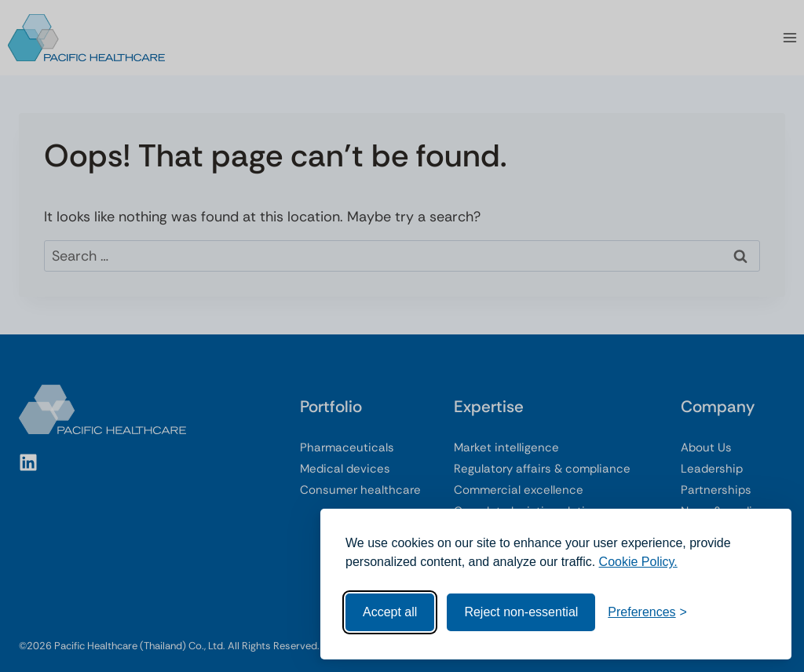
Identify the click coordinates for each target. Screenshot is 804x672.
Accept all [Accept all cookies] (390, 612)
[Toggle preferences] (647, 612)
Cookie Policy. (638, 562)
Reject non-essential (521, 612)
